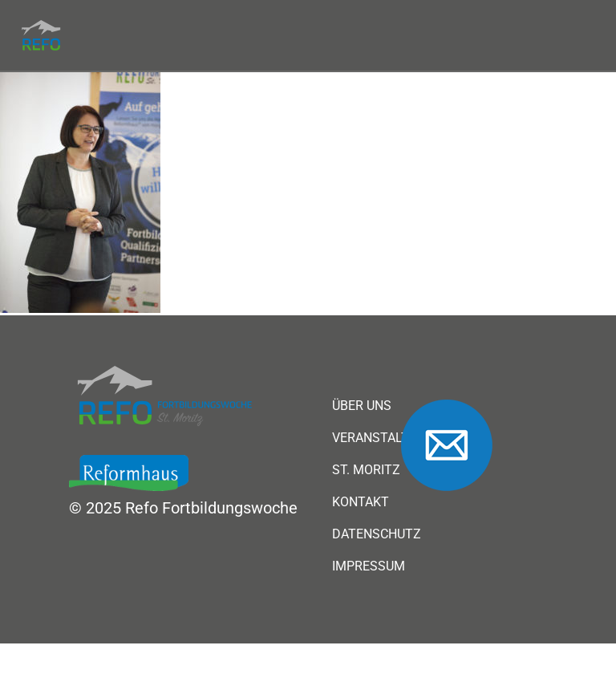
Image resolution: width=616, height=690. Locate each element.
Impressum (369, 566)
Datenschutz (377, 534)
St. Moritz (366, 470)
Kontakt (361, 502)
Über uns (362, 406)
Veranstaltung (383, 438)
